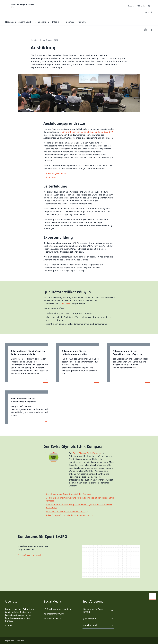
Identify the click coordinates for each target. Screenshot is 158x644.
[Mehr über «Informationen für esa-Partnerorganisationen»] (46, 422)
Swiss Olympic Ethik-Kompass (87, 453)
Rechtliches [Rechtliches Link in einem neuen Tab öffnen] (20, 641)
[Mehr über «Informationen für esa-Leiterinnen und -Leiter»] (96, 380)
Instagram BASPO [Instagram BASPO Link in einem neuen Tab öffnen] (54, 614)
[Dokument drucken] (145, 30)
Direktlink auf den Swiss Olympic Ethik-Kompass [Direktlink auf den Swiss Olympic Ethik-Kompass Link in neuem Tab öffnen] (68, 494)
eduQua (65, 303)
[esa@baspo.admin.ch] (30, 555)
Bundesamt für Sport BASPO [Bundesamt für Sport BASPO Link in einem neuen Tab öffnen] (98, 610)
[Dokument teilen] (151, 30)
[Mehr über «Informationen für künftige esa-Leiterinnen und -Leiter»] (46, 380)
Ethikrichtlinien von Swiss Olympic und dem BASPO (86, 132)
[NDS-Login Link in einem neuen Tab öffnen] (141, 6)
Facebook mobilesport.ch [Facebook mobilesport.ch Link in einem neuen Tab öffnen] (57, 609)
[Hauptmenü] (77, 22)
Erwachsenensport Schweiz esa (23, 6)
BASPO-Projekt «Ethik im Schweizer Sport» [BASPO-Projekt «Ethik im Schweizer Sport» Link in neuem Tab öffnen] (66, 511)
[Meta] (136, 6)
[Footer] (79, 641)
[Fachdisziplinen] (42, 22)
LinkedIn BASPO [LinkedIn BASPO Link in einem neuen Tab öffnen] (53, 618)
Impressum (9, 641)
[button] (18, 22)
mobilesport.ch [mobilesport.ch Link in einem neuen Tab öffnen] (98, 625)
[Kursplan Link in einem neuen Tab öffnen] (131, 6)
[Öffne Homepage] (20, 9)
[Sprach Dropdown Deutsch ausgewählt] (150, 6)
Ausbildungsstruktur (55, 173)
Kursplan (50, 177)
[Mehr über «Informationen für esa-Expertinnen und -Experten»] (147, 380)
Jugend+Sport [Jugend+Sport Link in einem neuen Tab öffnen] (98, 619)
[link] (28, 364)
